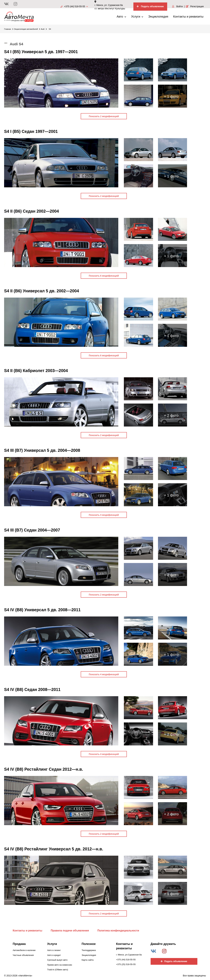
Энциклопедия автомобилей (27, 29)
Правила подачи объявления (70, 931)
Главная (9, 29)
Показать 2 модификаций (104, 116)
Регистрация (195, 6)
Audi (44, 29)
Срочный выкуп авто (57, 960)
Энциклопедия (158, 17)
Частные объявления (23, 955)
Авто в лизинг (54, 950)
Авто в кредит (54, 955)
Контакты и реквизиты (188, 17)
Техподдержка (89, 950)
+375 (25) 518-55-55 (126, 964)
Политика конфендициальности (118, 931)
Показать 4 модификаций (104, 515)
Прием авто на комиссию (60, 965)
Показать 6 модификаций (104, 276)
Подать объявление (150, 6)
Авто (121, 17)
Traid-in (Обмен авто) (58, 970)
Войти (177, 6)
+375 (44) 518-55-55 (74, 6)
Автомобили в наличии (24, 950)
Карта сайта (88, 960)
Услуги (137, 17)
